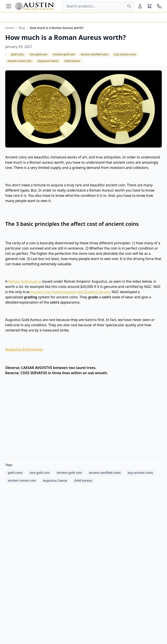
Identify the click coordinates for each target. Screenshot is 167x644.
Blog (22, 28)
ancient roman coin (19, 61)
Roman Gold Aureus (25, 281)
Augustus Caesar (48, 61)
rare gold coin (38, 54)
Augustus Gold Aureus (24, 349)
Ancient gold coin (64, 54)
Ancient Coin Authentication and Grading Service (70, 292)
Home (10, 28)
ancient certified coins (95, 54)
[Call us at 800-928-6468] (159, 6)
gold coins (17, 54)
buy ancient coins (125, 54)
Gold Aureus (72, 61)
